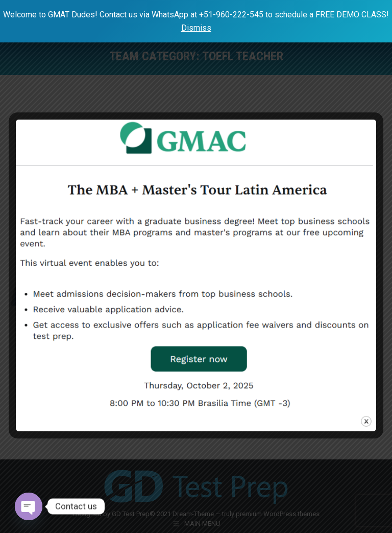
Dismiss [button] (196, 28)
